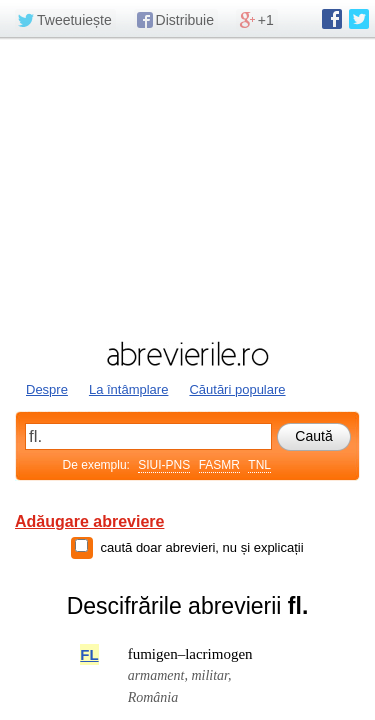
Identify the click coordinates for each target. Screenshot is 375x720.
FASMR (219, 465)
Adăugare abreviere (89, 521)
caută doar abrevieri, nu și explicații (201, 547)
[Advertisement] (187, 187)
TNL (259, 465)
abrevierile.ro (187, 354)
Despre (47, 389)
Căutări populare (237, 389)
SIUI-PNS (164, 465)
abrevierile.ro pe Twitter (359, 19)
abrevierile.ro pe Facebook (332, 19)
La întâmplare (129, 389)
